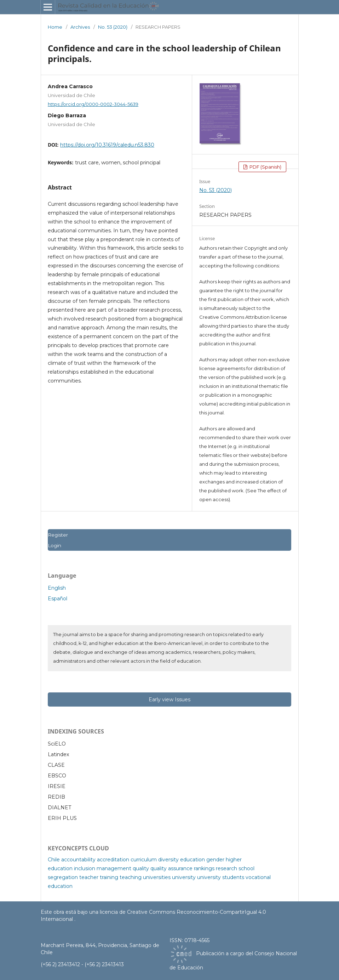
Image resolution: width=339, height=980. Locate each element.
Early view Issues (169, 699)
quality (141, 868)
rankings (204, 868)
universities (157, 877)
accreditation (113, 860)
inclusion (85, 868)
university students (221, 877)
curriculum (144, 860)
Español (58, 599)
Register (58, 535)
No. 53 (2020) (113, 27)
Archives (80, 27)
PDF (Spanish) (265, 167)
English (57, 588)
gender (215, 860)
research (226, 868)
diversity (168, 860)
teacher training (99, 877)
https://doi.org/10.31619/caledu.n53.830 (107, 145)
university (184, 877)
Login (54, 545)
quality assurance (171, 868)
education (193, 860)
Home (55, 27)
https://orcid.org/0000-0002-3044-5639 (93, 104)
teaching (131, 877)
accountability (78, 860)
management (114, 868)
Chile (54, 860)
